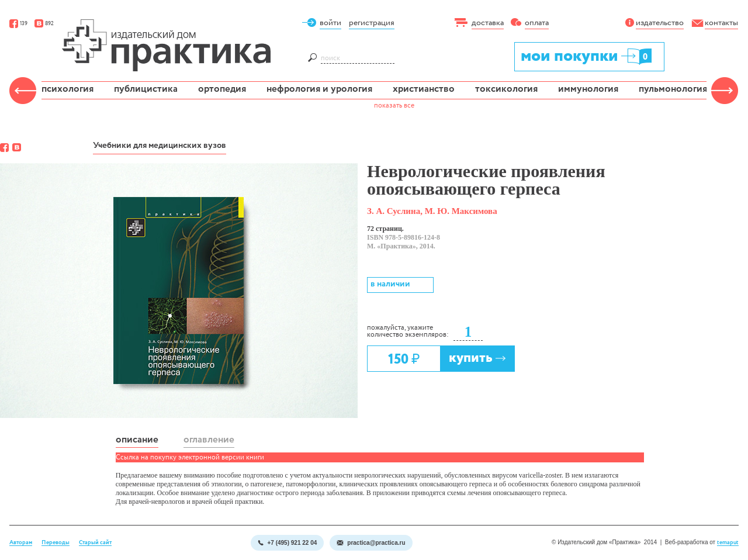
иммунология (588, 89)
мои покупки (587, 56)
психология (67, 89)
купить (477, 358)
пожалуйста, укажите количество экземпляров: (408, 331)
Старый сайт (95, 543)
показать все (394, 106)
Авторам (21, 543)
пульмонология (673, 89)
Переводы (56, 543)
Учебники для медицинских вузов (160, 146)
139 (18, 24)
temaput (728, 543)
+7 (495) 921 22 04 (287, 543)
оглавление (209, 440)
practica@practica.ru (371, 543)
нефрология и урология (319, 89)
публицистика (146, 89)
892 (44, 24)
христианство (424, 89)
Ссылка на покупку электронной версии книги (190, 457)
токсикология (506, 89)
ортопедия (222, 89)
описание (137, 440)
